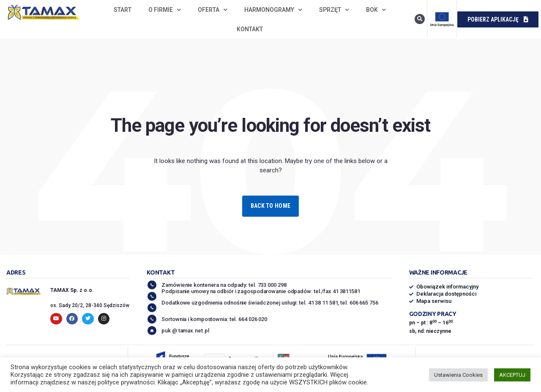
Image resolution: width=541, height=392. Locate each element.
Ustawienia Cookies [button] (458, 375)
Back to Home (270, 206)
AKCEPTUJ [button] (512, 375)
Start (123, 10)
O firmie (165, 10)
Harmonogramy (273, 10)
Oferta (213, 10)
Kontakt (250, 29)
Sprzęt (334, 10)
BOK (376, 10)
